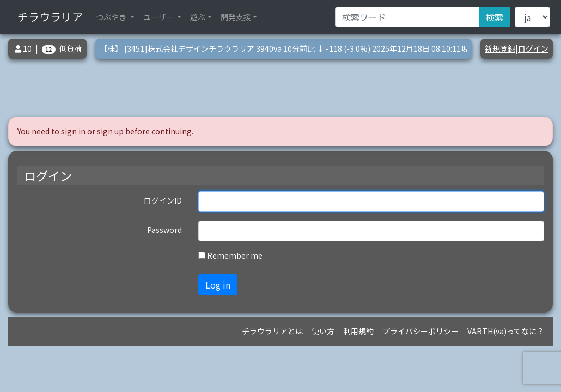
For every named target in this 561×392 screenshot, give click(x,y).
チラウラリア (50, 17)
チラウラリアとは (272, 331)
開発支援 (236, 17)
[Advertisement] (285, 88)
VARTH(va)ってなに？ (506, 331)
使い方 (323, 331)
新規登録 (500, 48)
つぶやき (112, 17)
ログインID (163, 200)
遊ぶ (198, 17)
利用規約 (358, 331)
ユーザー (159, 17)
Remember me (235, 255)
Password (164, 230)
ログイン (533, 48)
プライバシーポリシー (420, 331)
